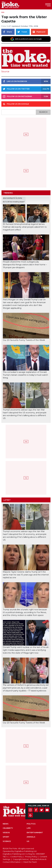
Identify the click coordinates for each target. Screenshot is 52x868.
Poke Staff (6, 26)
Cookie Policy (16, 857)
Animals (31, 837)
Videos (6, 832)
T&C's (5, 857)
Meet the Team (30, 862)
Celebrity (8, 828)
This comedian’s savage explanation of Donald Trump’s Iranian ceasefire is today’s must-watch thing (25, 375)
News (6, 824)
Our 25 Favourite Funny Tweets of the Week (24, 340)
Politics (31, 824)
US (28, 841)
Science (7, 841)
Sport (6, 837)
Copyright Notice (21, 859)
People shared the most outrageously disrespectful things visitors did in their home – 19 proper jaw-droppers (25, 265)
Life (29, 828)
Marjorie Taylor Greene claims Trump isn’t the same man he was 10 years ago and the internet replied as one (26, 575)
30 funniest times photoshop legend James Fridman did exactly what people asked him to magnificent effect (25, 227)
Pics (3, 12)
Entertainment (35, 832)
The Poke (17, 5)
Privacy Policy (31, 857)
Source (5, 72)
